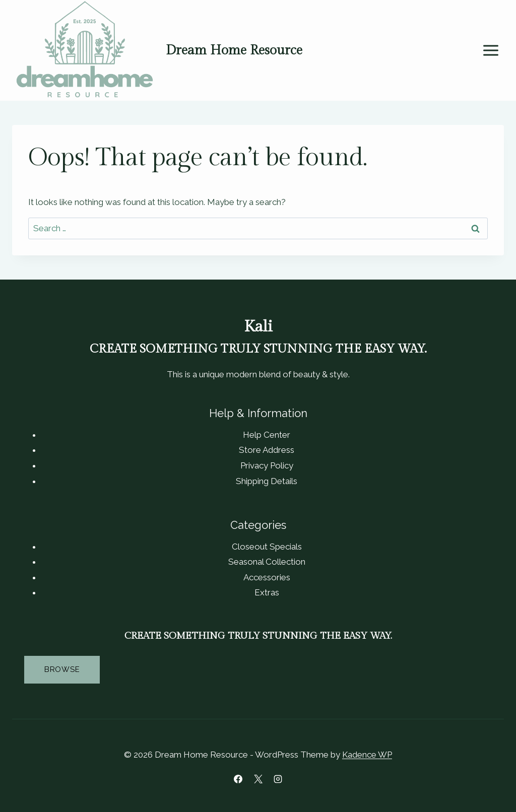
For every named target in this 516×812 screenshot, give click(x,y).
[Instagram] (278, 779)
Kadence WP (367, 755)
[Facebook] (238, 779)
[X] (258, 779)
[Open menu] (491, 51)
